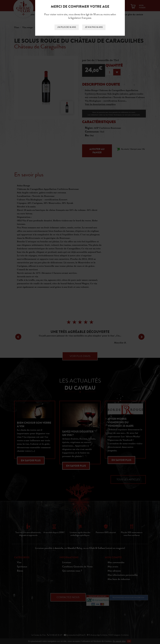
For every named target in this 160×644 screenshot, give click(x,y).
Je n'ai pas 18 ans (94, 27)
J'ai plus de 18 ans (67, 27)
